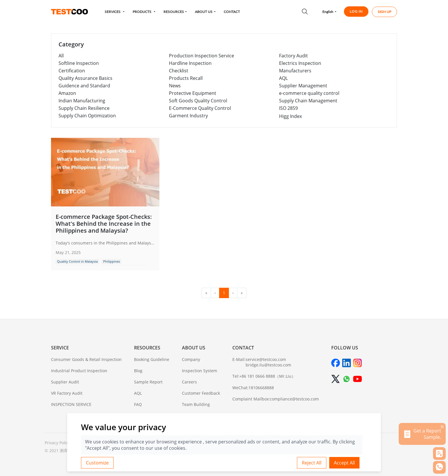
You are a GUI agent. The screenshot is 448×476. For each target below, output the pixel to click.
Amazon (67, 93)
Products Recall (186, 78)
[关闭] (442, 426)
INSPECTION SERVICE (71, 404)
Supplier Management (303, 86)
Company (191, 359)
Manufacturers (295, 71)
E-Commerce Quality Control (200, 108)
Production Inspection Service (202, 56)
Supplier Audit (65, 382)
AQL (283, 78)
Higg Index (290, 116)
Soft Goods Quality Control (198, 101)
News (175, 86)
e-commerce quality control (309, 93)
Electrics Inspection (300, 63)
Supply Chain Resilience (84, 108)
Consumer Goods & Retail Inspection (86, 359)
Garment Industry (188, 116)
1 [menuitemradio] (224, 293)
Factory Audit (293, 56)
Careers (189, 382)
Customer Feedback (201, 393)
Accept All (344, 463)
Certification (72, 71)
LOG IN (356, 11)
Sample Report (148, 382)
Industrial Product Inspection (79, 371)
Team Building (196, 404)
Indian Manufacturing (82, 101)
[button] (115, 12)
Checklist (179, 71)
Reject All (312, 463)
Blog (138, 371)
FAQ (138, 404)
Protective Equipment (193, 93)
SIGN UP (384, 12)
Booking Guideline (152, 359)
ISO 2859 (288, 108)
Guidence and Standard (84, 86)
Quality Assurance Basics (85, 78)
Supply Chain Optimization (87, 116)
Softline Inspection (79, 63)
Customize (97, 463)
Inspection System (199, 371)
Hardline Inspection (190, 63)
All (61, 56)
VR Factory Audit (67, 393)
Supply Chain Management (308, 101)
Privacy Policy (58, 443)
